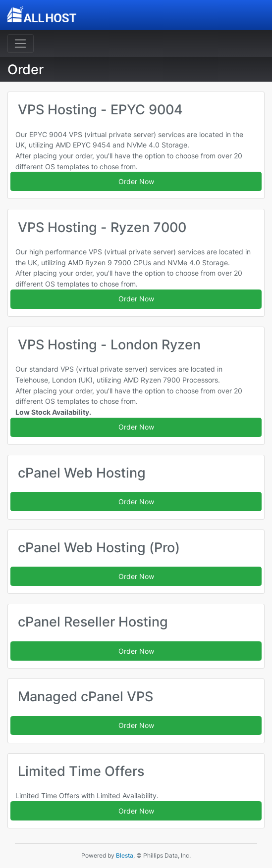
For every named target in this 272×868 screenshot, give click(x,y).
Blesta (125, 855)
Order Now (136, 181)
